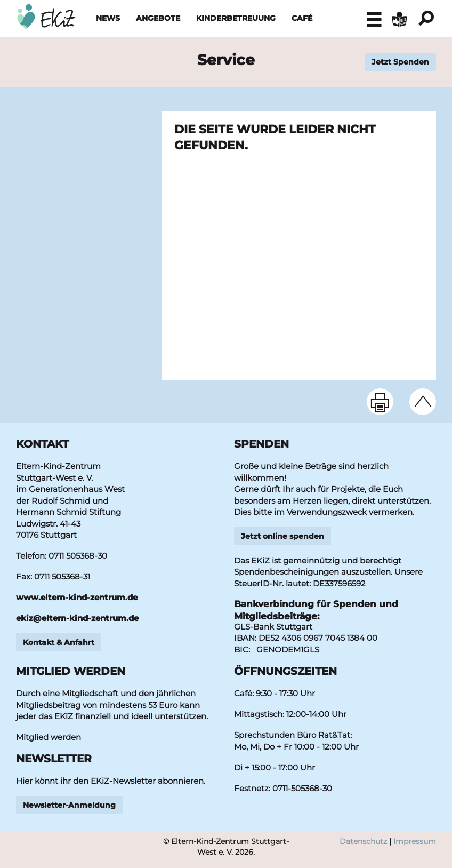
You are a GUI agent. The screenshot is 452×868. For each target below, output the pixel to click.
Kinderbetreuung (236, 18)
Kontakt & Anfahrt (59, 642)
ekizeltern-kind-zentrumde (77, 618)
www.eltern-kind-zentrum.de (77, 597)
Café (302, 18)
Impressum (415, 841)
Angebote (158, 18)
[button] (374, 19)
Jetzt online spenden (282, 536)
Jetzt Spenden (400, 62)
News (108, 18)
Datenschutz (363, 841)
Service (226, 60)
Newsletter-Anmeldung (69, 805)
